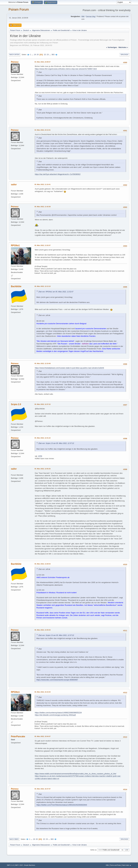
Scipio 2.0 (16, 404)
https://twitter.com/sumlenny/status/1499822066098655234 (58, 713)
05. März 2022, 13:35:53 (43, 630)
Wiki (83, 16)
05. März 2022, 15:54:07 (43, 736)
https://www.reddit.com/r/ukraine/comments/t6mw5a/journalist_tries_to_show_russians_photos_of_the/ (76, 774)
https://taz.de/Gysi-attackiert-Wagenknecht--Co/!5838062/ (58, 174)
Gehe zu (93, 850)
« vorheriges (112, 47)
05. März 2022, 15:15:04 (43, 692)
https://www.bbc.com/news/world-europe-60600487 (57, 680)
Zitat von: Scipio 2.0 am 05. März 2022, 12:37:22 (56, 443)
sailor (14, 185)
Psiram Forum (19, 9)
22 (45, 55)
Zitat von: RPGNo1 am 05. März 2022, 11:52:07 (56, 292)
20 (38, 55)
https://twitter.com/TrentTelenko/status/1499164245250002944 (62, 805)
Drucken (124, 55)
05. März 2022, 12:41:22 (43, 438)
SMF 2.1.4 (10, 865)
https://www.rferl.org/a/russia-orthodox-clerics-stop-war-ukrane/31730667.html (66, 69)
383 (53, 55)
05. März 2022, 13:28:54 (43, 564)
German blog (91, 16)
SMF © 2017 (19, 865)
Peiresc (15, 62)
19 (35, 55)
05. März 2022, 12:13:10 (43, 286)
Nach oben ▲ (127, 865)
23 (48, 55)
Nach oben (14, 839)
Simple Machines (30, 865)
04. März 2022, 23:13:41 (43, 130)
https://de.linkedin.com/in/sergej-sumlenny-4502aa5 (55, 715)
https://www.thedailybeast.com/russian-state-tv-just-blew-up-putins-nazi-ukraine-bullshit (69, 368)
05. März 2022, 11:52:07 (43, 245)
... (33, 55)
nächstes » (123, 47)
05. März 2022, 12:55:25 (43, 469)
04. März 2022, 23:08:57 (43, 62)
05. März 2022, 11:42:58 (43, 207)
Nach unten (14, 55)
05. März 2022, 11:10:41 (43, 184)
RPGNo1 (15, 245)
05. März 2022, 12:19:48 (43, 363)
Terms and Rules (115, 865)
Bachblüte (16, 286)
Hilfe (107, 865)
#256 (40, 456)
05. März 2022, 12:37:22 (43, 404)
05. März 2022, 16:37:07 (43, 789)
